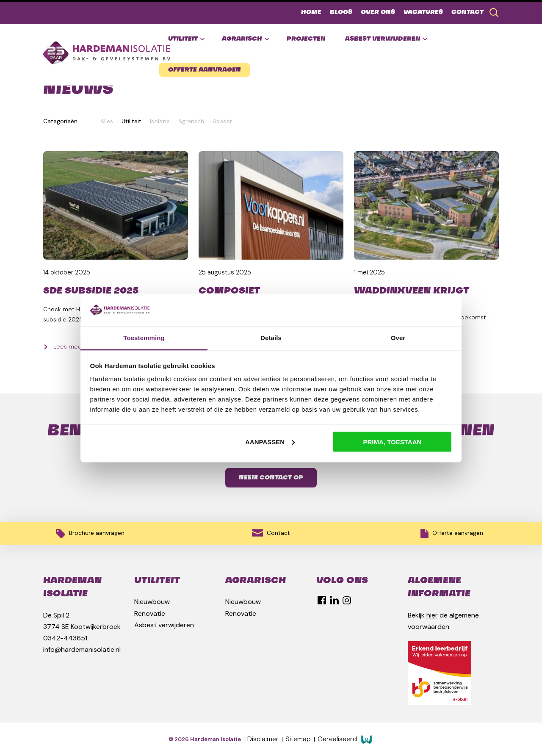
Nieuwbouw (152, 602)
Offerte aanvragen (205, 70)
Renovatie (150, 613)
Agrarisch (245, 39)
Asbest (222, 121)
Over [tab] (398, 338)
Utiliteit (186, 39)
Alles (107, 121)
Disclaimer (264, 739)
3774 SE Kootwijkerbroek (82, 627)
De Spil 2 (56, 615)
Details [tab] (271, 338)
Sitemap (299, 739)
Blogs (341, 12)
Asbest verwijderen (386, 39)
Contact (467, 12)
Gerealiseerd (345, 739)
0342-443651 (65, 638)
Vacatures (423, 12)
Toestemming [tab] (144, 338)
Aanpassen (270, 442)
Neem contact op (271, 478)
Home (311, 12)
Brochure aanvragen (90, 534)
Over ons (378, 12)
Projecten (306, 39)
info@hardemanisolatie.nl (82, 649)
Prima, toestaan (393, 442)
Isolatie (160, 121)
